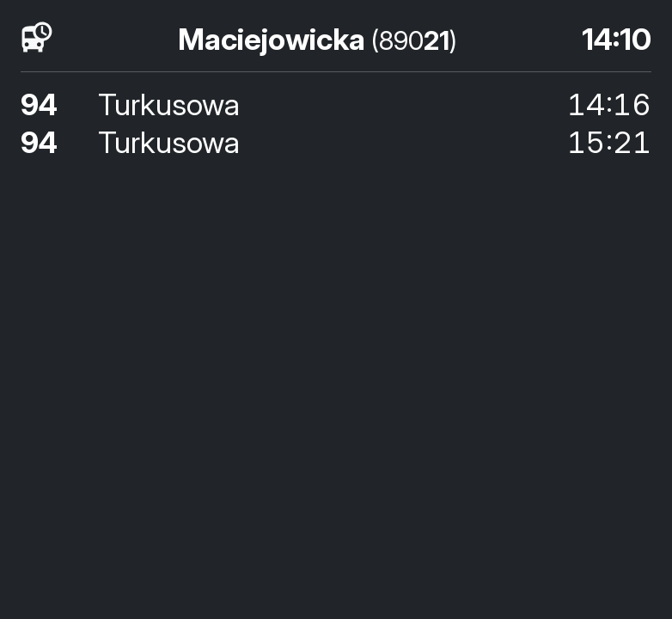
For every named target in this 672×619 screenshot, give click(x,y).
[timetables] (37, 38)
